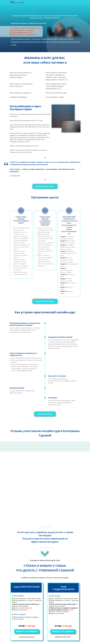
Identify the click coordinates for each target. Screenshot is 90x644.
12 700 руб (27, 626)
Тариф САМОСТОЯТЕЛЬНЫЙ (26, 587)
